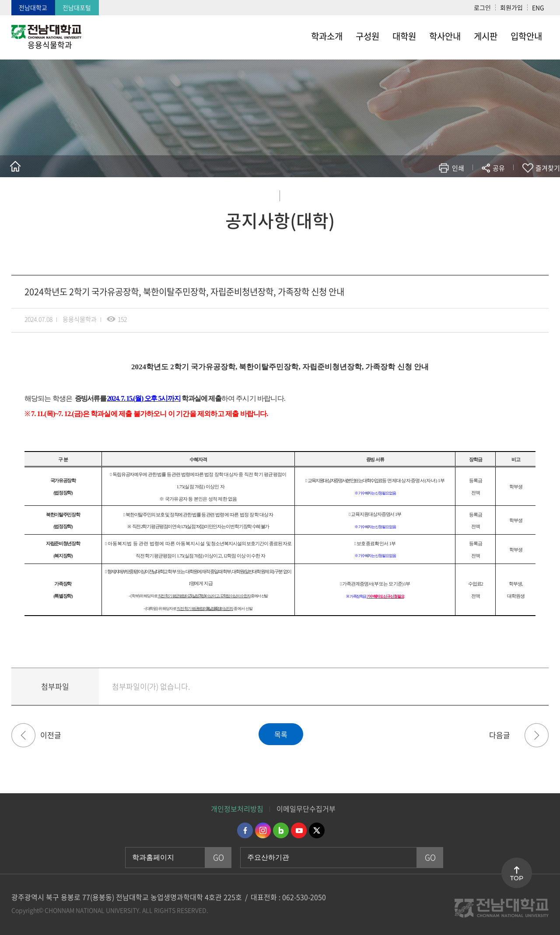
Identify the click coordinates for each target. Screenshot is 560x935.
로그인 (482, 7)
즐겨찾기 (548, 168)
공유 (499, 168)
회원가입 (511, 7)
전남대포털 (77, 7)
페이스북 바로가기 (245, 830)
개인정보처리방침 (237, 809)
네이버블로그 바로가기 (281, 830)
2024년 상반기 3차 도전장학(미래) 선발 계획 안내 (537, 735)
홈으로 (15, 166)
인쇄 (458, 168)
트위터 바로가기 (317, 830)
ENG (538, 7)
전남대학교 (33, 7)
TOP (517, 878)
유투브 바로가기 (299, 830)
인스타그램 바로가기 (263, 830)
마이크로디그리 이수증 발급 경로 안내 (23, 735)
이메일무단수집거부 (306, 809)
